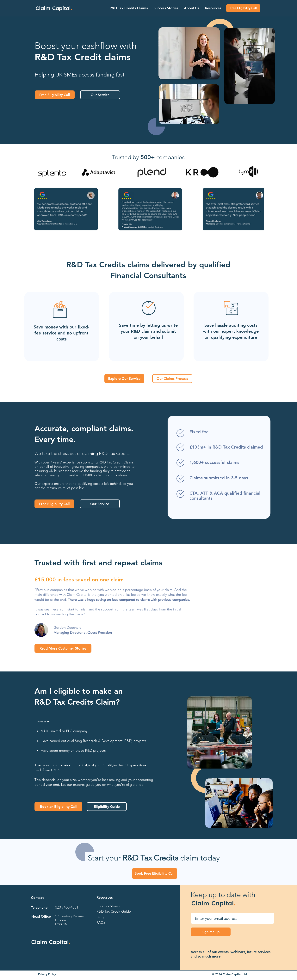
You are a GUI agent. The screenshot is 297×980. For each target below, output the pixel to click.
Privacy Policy (47, 974)
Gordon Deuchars (67, 628)
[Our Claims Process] (172, 379)
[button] (129, 8)
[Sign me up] (211, 932)
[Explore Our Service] (124, 379)
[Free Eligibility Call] (243, 8)
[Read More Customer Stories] (63, 648)
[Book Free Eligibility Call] (155, 873)
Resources (105, 897)
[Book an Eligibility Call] (58, 807)
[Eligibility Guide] (107, 807)
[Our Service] (100, 95)
